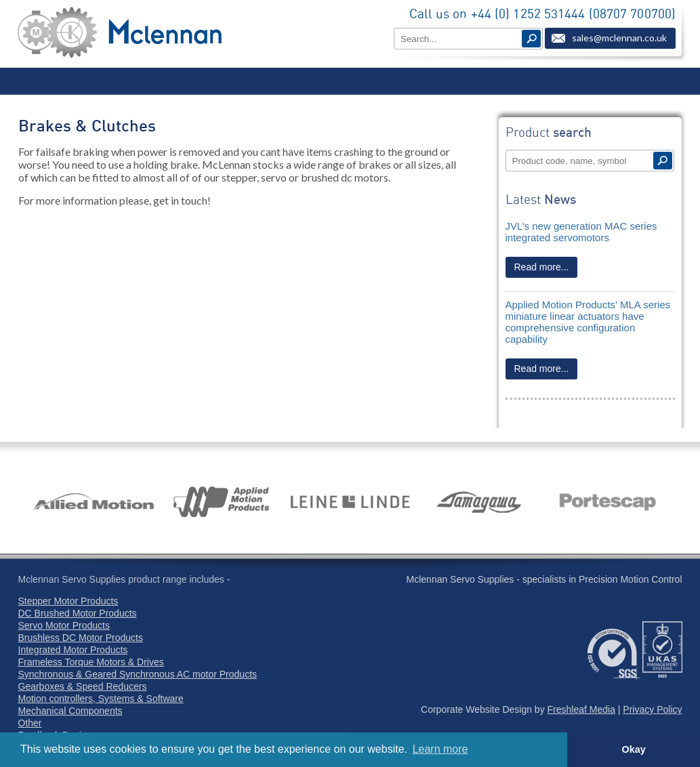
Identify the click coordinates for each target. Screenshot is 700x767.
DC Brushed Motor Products (78, 613)
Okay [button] (633, 749)
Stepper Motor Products (68, 601)
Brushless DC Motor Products (81, 638)
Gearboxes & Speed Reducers (83, 686)
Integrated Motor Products (73, 650)
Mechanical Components (70, 711)
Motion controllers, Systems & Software (101, 699)
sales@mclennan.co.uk (619, 38)
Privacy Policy (652, 709)
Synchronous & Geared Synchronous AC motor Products (138, 674)
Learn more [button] (440, 749)
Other (30, 723)
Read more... (542, 267)
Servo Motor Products (64, 625)
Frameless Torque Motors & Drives (91, 662)
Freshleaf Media (581, 709)
